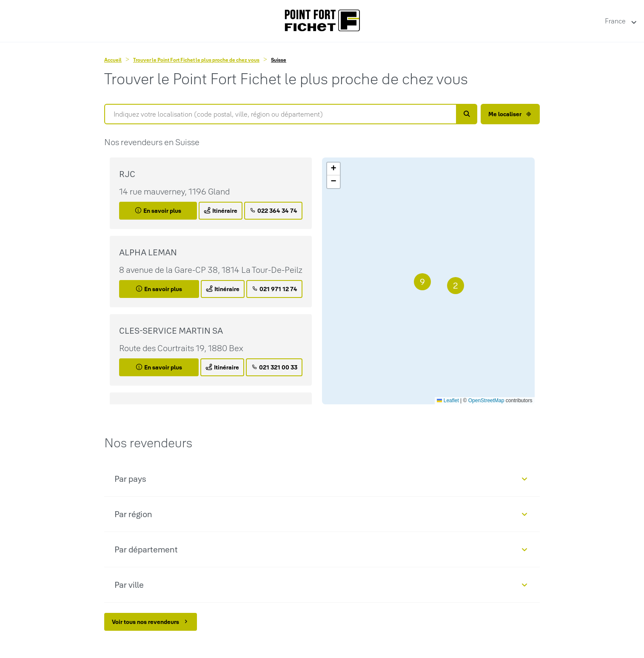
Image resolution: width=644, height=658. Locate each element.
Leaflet (448, 401)
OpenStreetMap (486, 401)
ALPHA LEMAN (148, 252)
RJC (127, 174)
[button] (456, 286)
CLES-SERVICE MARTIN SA (171, 331)
